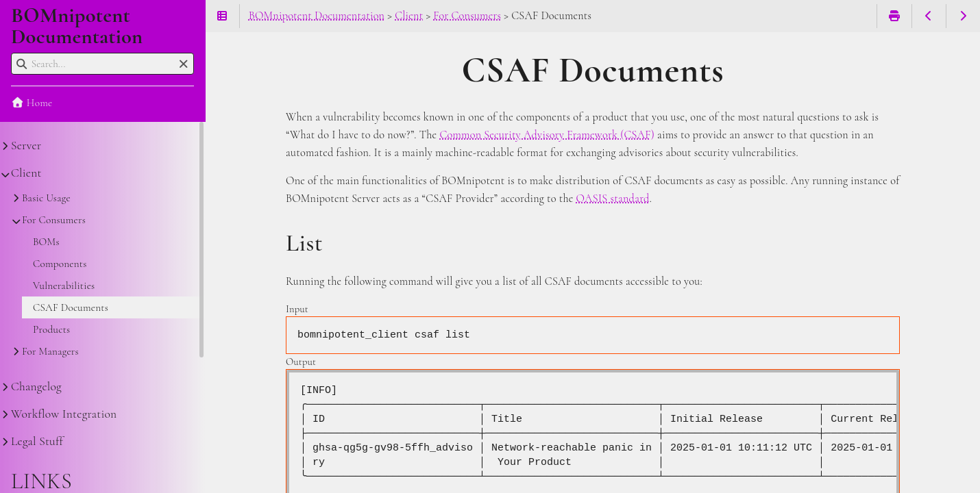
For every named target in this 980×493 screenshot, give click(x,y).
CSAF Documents (71, 307)
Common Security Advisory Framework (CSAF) (547, 135)
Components (60, 264)
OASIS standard (613, 199)
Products (51, 329)
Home (32, 103)
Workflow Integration (64, 414)
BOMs (46, 242)
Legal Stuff (37, 441)
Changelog (36, 387)
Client (26, 173)
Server (26, 146)
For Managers (50, 351)
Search (12, 53)
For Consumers (54, 220)
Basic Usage (46, 198)
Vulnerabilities (64, 286)
